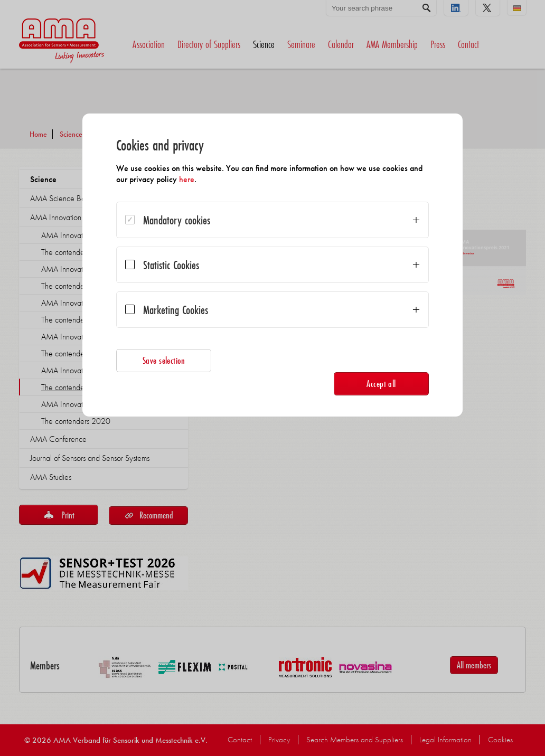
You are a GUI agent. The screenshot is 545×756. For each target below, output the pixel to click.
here (187, 179)
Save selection (164, 360)
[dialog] (272, 265)
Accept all (381, 384)
